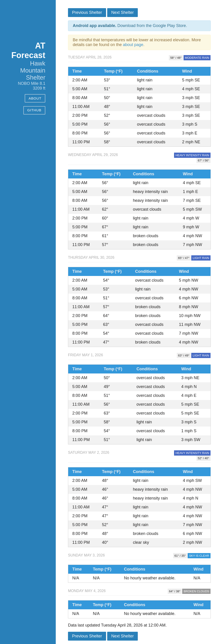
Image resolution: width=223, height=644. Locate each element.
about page (133, 45)
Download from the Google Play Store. (130, 26)
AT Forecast (28, 50)
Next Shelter (122, 12)
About (35, 98)
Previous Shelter (87, 12)
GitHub (34, 110)
